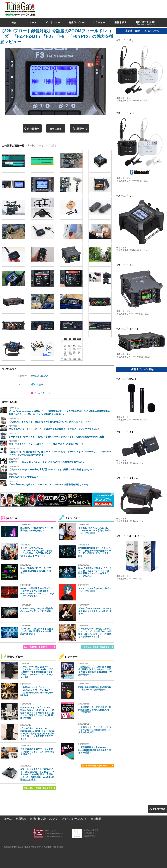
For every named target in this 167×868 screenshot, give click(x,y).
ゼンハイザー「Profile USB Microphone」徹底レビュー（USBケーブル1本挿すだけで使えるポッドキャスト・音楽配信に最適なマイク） (37, 734)
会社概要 (96, 819)
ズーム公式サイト (42, 393)
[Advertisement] (126, 24)
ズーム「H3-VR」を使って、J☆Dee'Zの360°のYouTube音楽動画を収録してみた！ (49, 485)
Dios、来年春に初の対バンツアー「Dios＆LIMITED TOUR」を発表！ (37, 571)
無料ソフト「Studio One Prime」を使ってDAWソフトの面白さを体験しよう (46, 462)
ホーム (8, 819)
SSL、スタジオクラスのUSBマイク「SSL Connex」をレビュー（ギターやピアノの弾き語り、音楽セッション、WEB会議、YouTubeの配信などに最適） (38, 774)
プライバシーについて (74, 819)
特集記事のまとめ (40, 376)
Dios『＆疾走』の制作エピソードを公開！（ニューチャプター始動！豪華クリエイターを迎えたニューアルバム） (95, 572)
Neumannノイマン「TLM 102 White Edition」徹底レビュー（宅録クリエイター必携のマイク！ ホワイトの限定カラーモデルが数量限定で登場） (37, 713)
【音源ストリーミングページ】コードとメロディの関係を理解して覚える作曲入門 (95, 730)
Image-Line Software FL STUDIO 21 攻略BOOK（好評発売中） (95, 688)
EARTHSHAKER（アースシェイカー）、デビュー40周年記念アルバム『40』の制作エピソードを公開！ (95, 552)
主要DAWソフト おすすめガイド (24, 477)
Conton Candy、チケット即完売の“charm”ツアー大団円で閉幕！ (37, 610)
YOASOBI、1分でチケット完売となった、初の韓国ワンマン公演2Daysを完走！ (37, 631)
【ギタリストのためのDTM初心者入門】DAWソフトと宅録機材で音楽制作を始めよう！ (51, 470)
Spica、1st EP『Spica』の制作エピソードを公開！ (95, 590)
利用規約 (21, 819)
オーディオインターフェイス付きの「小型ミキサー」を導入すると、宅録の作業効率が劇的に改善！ (57, 437)
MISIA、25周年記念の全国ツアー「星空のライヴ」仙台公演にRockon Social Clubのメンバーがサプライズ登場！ (37, 592)
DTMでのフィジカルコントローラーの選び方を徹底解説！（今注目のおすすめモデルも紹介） (54, 429)
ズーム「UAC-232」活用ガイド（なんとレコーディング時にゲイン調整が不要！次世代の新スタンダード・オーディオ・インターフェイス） (37, 672)
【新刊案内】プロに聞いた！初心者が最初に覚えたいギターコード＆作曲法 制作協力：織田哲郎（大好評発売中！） (95, 671)
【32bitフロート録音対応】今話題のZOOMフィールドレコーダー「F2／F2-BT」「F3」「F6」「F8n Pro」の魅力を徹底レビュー (57, 36)
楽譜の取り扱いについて (44, 819)
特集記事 (39, 384)
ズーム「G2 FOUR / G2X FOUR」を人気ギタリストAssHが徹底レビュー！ (95, 611)
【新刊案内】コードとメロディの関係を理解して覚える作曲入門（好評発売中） (95, 710)
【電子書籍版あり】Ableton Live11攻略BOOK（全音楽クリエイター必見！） (95, 750)
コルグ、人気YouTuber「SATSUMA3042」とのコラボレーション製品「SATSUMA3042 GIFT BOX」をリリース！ (37, 552)
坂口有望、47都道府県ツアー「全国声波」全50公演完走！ (37, 529)
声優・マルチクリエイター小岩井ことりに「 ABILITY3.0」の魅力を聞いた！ (46, 444)
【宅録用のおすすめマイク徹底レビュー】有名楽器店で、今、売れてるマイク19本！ (50, 422)
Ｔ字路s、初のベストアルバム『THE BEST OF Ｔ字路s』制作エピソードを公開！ (95, 530)
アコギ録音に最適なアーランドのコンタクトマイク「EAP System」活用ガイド (38, 752)
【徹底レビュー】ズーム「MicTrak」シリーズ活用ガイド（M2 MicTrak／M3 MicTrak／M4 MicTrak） (37, 691)
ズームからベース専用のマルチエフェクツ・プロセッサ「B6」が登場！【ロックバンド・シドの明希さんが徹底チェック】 (95, 633)
